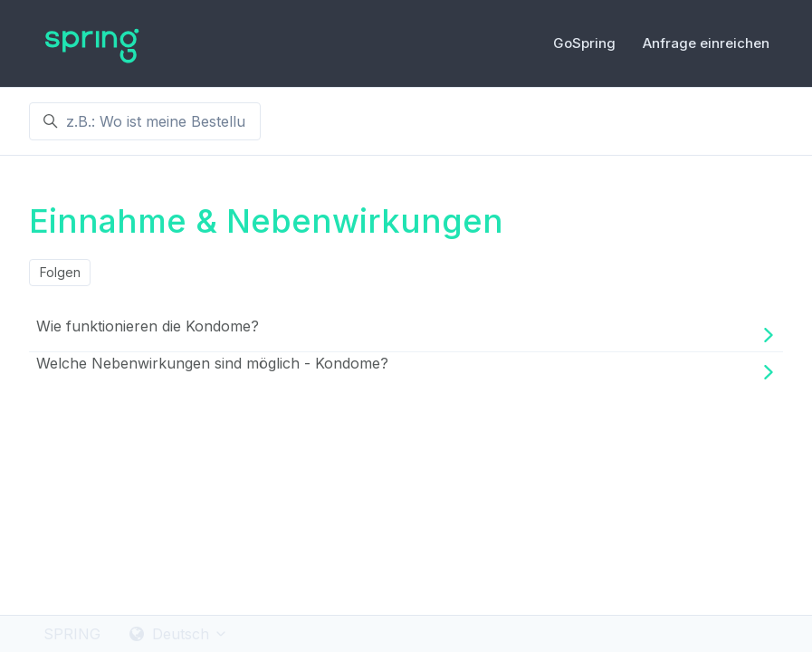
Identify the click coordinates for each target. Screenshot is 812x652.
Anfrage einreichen (706, 43)
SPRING (72, 634)
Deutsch (179, 634)
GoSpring (584, 43)
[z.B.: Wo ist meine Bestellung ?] (145, 121)
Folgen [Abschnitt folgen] (60, 272)
